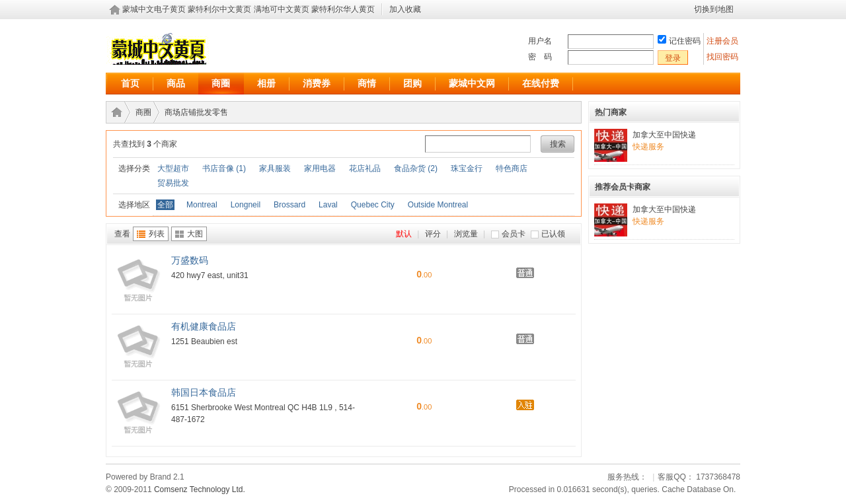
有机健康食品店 (204, 326)
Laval (328, 205)
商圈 (221, 83)
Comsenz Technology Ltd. (200, 489)
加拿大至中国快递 (664, 135)
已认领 (553, 234)
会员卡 (514, 234)
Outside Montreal (438, 205)
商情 (367, 83)
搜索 (558, 144)
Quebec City (373, 205)
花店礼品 (365, 168)
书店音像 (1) (224, 168)
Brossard (289, 205)
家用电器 (320, 168)
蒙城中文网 (472, 83)
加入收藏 (405, 9)
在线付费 (541, 83)
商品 (176, 83)
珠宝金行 (467, 168)
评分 (433, 234)
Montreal (202, 205)
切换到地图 (714, 9)
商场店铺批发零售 (196, 112)
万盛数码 (190, 260)
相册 (266, 83)
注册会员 (723, 41)
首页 (130, 83)
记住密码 (685, 41)
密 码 (540, 57)
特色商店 (512, 168)
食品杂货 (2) (416, 168)
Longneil (246, 205)
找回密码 (722, 57)
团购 (412, 83)
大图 (195, 234)
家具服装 (275, 168)
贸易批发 (173, 183)
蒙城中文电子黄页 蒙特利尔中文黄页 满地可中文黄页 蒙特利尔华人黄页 (249, 9)
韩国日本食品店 (204, 392)
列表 (157, 234)
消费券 (317, 83)
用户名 (540, 41)
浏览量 (466, 234)
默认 (404, 234)
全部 (165, 205)
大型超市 (173, 168)
